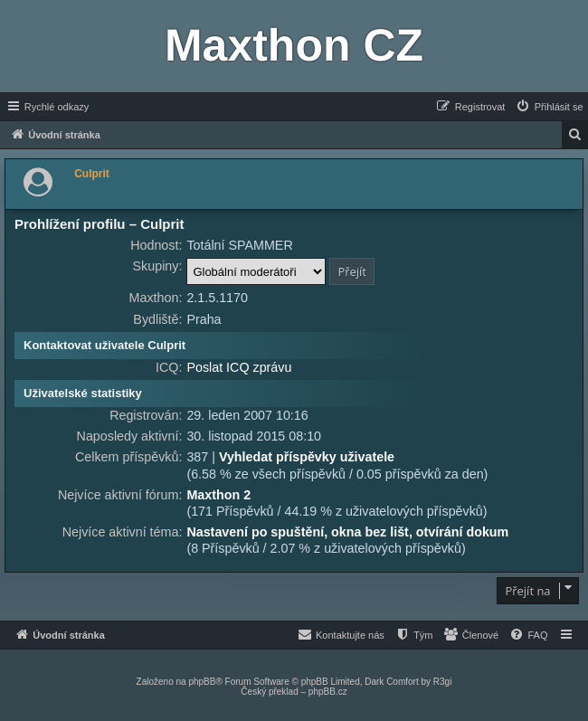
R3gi (443, 682)
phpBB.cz (328, 692)
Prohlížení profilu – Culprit (100, 224)
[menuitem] (549, 107)
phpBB (202, 682)
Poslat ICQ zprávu (239, 367)
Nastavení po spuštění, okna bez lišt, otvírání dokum (347, 532)
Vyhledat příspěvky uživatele (307, 457)
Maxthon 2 (218, 495)
